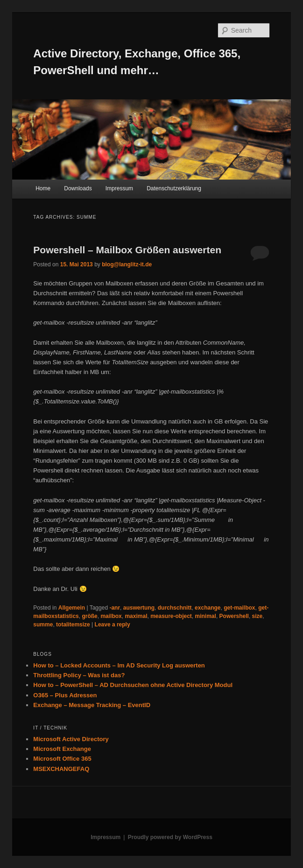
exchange (208, 608)
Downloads (78, 188)
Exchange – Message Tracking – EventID (92, 705)
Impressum (119, 188)
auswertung (139, 608)
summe (43, 625)
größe (89, 616)
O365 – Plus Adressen (65, 695)
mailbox (111, 616)
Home (43, 188)
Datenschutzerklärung (174, 188)
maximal (136, 616)
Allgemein (72, 608)
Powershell (234, 616)
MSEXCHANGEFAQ (61, 769)
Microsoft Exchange (62, 749)
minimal (206, 616)
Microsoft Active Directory (71, 739)
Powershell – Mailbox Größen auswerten (127, 250)
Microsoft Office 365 (62, 759)
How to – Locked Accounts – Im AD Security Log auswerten (119, 665)
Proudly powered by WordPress (170, 837)
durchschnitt (175, 608)
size (257, 616)
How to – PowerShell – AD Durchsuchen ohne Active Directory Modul (133, 685)
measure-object (171, 616)
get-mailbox (239, 608)
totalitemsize (73, 625)
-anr (115, 608)
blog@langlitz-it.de (127, 264)
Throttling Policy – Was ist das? (79, 675)
